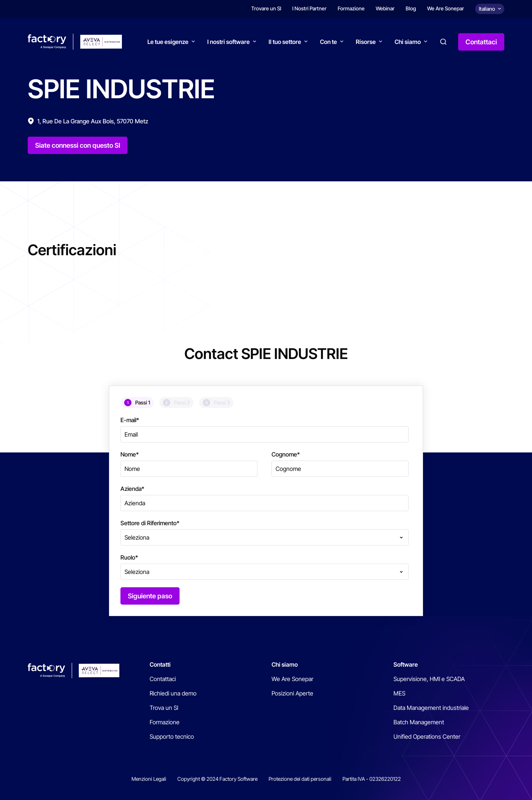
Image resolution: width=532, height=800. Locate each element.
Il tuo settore (285, 42)
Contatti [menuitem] (160, 664)
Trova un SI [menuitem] (164, 708)
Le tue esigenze (168, 42)
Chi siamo (408, 42)
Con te (328, 42)
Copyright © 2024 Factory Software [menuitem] (217, 779)
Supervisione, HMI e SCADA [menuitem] (429, 679)
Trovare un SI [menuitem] (266, 8)
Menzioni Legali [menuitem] (149, 779)
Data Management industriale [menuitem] (431, 708)
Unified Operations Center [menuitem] (427, 736)
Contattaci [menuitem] (163, 679)
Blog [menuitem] (411, 8)
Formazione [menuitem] (351, 8)
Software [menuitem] (406, 664)
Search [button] (443, 42)
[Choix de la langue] (490, 9)
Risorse (366, 42)
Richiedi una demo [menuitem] (173, 693)
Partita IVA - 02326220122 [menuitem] (372, 779)
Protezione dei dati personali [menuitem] (300, 779)
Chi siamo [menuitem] (285, 664)
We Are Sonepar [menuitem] (446, 8)
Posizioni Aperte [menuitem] (292, 693)
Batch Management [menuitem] (419, 722)
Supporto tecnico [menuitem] (172, 736)
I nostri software (229, 42)
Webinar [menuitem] (385, 8)
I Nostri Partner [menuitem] (309, 8)
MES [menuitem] (399, 693)
